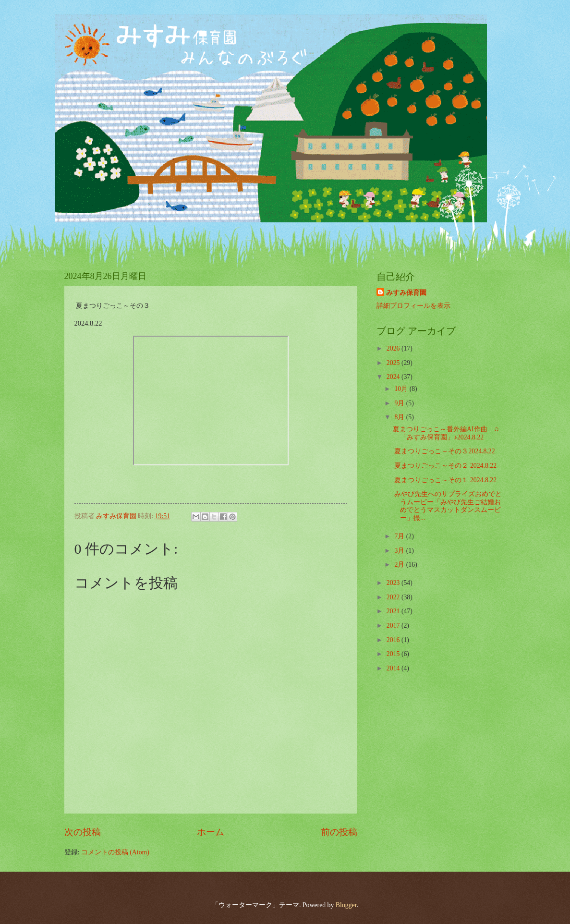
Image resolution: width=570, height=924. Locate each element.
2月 (400, 565)
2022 (394, 597)
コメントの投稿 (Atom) (115, 852)
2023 (394, 583)
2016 (394, 640)
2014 (394, 668)
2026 (394, 348)
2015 (394, 654)
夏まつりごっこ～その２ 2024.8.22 (445, 466)
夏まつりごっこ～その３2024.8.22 (444, 451)
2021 (394, 611)
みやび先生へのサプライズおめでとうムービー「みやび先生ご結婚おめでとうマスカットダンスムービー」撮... (447, 506)
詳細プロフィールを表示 (413, 306)
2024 (394, 377)
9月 (400, 403)
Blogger (346, 905)
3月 (400, 551)
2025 (394, 363)
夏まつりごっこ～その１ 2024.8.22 (445, 480)
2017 (394, 626)
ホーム (211, 832)
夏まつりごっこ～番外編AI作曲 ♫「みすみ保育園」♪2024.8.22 (446, 433)
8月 (400, 417)
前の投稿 (339, 832)
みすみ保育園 (406, 293)
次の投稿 (83, 832)
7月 (400, 536)
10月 (402, 389)
